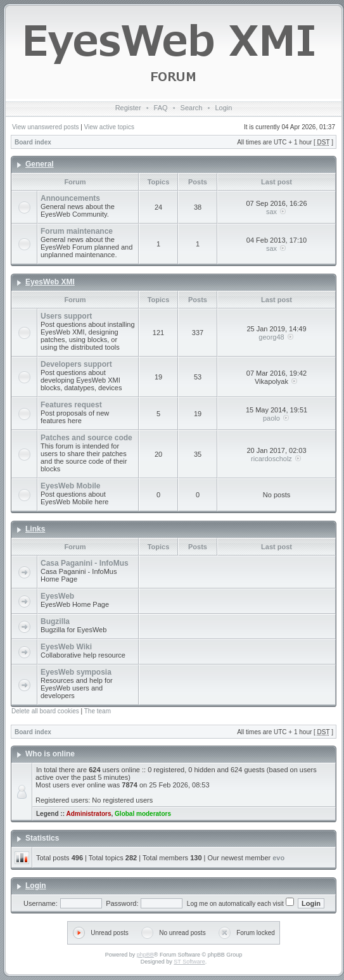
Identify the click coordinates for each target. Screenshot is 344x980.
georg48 (271, 337)
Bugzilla (55, 621)
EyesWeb (57, 596)
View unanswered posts (45, 127)
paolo (271, 418)
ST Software (189, 962)
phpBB (145, 955)
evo (278, 858)
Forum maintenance (77, 231)
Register (128, 108)
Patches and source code (86, 438)
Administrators (88, 814)
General (40, 164)
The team (98, 711)
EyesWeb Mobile (70, 486)
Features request (71, 405)
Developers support (76, 364)
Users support (66, 316)
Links (35, 529)
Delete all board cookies (45, 711)
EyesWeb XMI (50, 282)
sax (271, 212)
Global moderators (143, 814)
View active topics (109, 127)
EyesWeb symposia (76, 672)
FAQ (161, 108)
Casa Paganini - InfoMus (85, 563)
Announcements (70, 198)
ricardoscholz (271, 459)
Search (192, 108)
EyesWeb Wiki (66, 647)
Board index (33, 142)
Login (223, 108)
